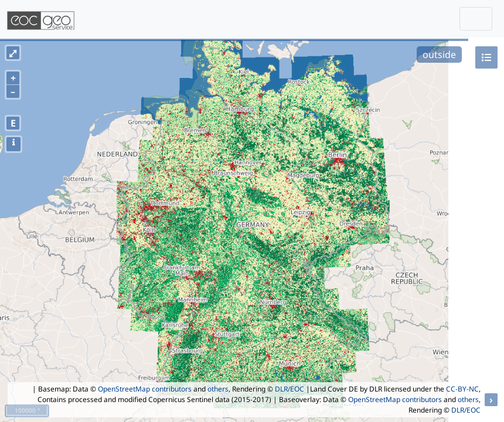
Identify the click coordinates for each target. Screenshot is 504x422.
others (218, 389)
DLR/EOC (290, 389)
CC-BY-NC (462, 389)
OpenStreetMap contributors (145, 389)
